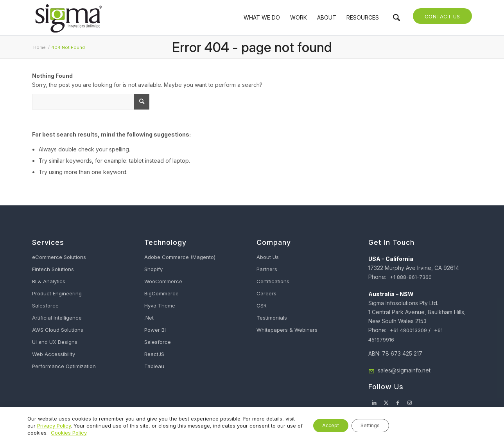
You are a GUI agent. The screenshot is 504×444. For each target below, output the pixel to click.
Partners (267, 269)
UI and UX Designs (55, 342)
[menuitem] (262, 18)
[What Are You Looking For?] (91, 102)
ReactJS (154, 354)
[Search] (396, 18)
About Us (268, 257)
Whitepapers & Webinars (287, 330)
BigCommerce (161, 293)
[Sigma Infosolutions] (68, 18)
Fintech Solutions (53, 269)
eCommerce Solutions (59, 257)
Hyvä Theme (160, 306)
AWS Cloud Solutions (58, 330)
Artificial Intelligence (57, 318)
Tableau (154, 366)
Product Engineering (57, 293)
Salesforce (45, 306)
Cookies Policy (96, 433)
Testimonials (272, 318)
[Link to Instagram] (409, 403)
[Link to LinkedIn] (374, 403)
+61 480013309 (408, 330)
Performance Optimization (64, 366)
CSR (262, 306)
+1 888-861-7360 (411, 277)
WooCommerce (163, 281)
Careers (266, 293)
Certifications (273, 281)
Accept (320, 425)
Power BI (155, 330)
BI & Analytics (49, 281)
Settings (367, 425)
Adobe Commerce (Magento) (180, 257)
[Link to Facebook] (398, 403)
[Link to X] (386, 403)
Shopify (153, 269)
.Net (149, 318)
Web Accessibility (54, 354)
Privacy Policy (65, 426)
